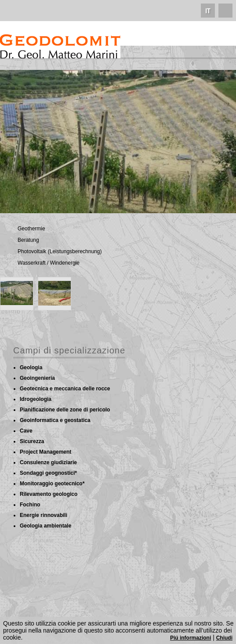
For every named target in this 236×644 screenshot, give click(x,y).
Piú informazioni (191, 638)
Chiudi (224, 638)
